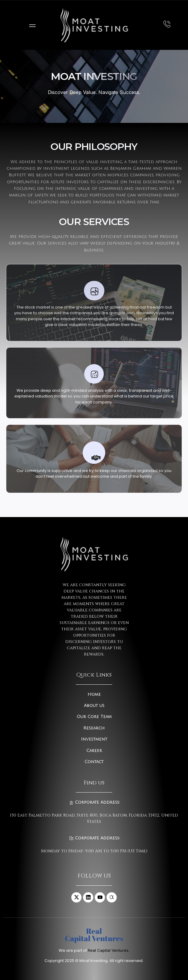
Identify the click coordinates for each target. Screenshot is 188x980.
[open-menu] (31, 25)
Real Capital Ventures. (109, 950)
